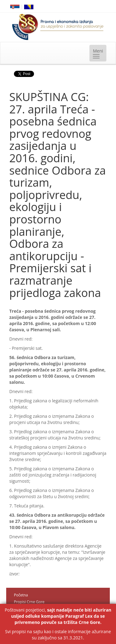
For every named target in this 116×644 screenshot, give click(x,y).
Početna (21, 595)
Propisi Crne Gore (29, 602)
